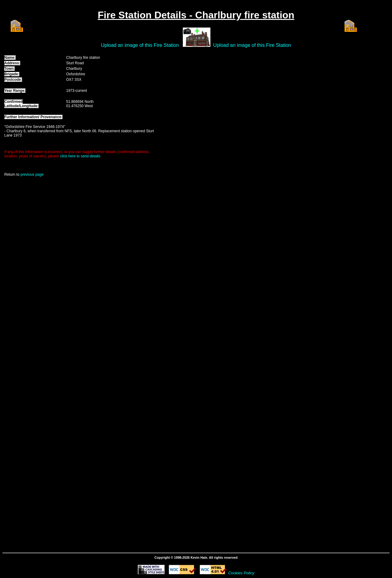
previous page (32, 175)
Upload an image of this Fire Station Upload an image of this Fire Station (196, 45)
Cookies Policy (241, 573)
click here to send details (80, 156)
